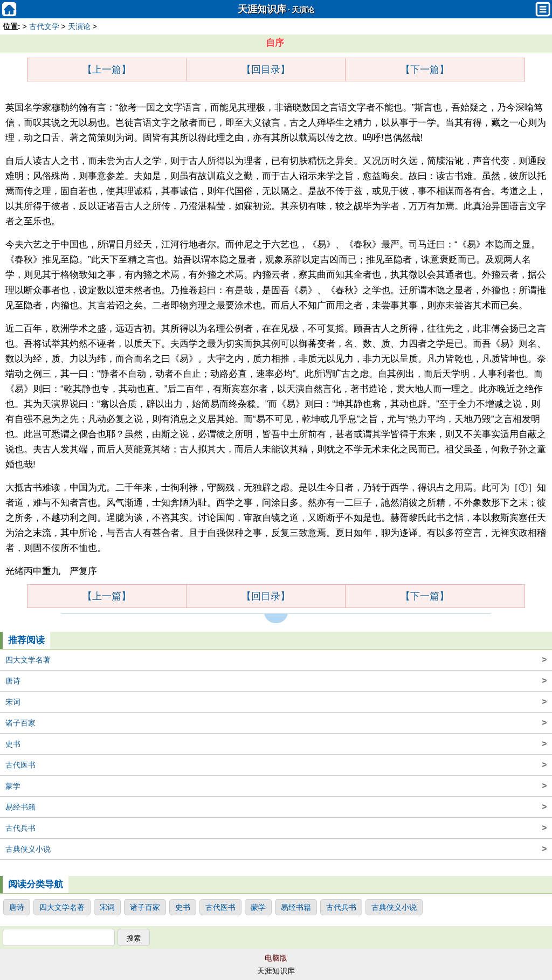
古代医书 (276, 765)
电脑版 (276, 958)
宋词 (276, 702)
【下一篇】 (425, 70)
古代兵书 (276, 828)
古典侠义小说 (276, 849)
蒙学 (276, 786)
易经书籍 (276, 807)
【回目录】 (266, 70)
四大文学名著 (276, 660)
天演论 (303, 10)
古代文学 (44, 26)
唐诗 (276, 681)
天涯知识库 (262, 9)
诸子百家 (276, 723)
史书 (276, 744)
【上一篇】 (107, 70)
